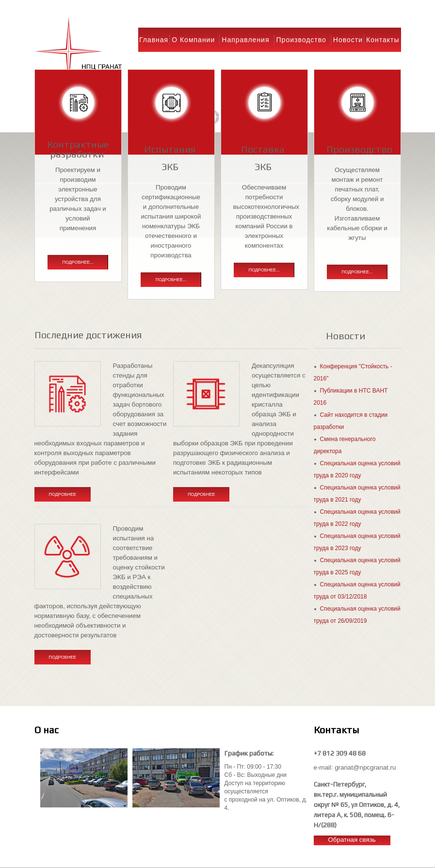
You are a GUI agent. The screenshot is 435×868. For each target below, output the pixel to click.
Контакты (383, 40)
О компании (193, 40)
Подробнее (63, 494)
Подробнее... (78, 262)
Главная (154, 40)
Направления (245, 40)
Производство (301, 40)
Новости (348, 40)
